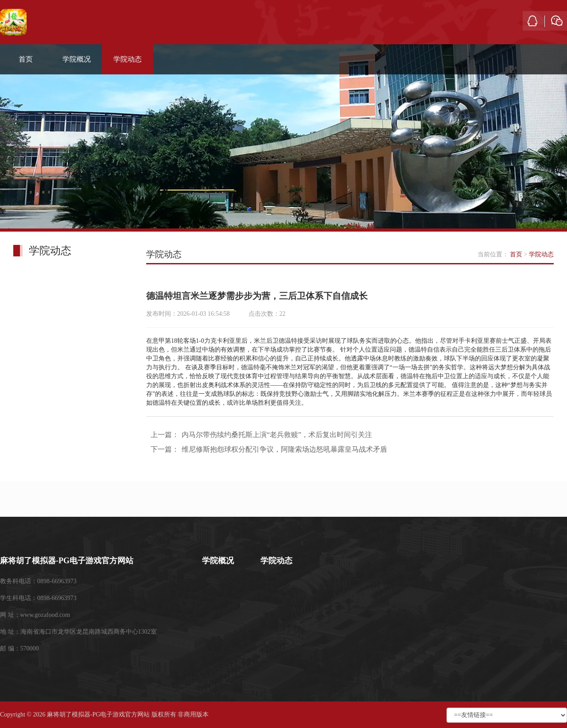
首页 (26, 59)
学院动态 (128, 59)
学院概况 (77, 59)
